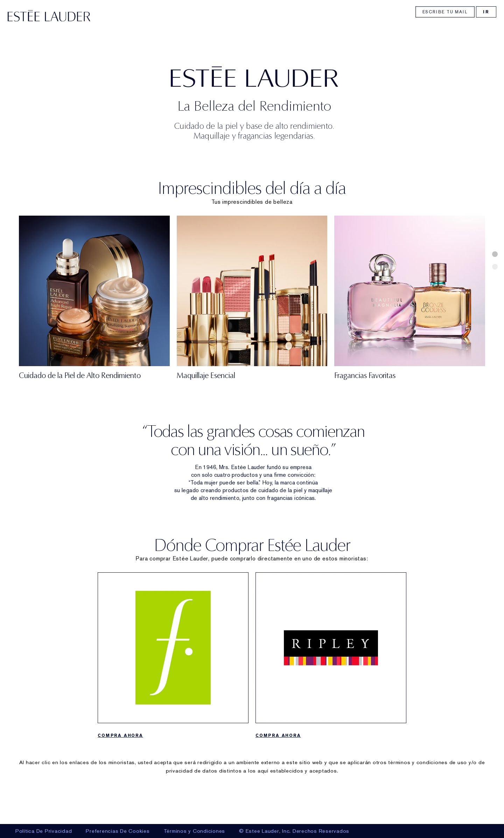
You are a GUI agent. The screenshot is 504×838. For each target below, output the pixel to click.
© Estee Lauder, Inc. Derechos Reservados (294, 831)
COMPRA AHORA (120, 770)
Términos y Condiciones (195, 831)
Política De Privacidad (44, 831)
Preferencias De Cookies (118, 831)
